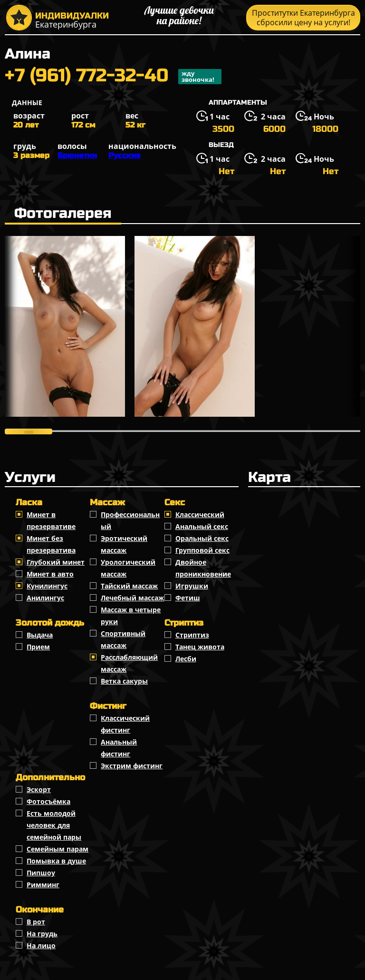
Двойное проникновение (203, 568)
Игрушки (192, 586)
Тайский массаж (129, 586)
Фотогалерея (63, 213)
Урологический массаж (128, 568)
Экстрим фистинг (132, 766)
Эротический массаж (124, 544)
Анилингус (45, 598)
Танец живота (200, 647)
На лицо (41, 946)
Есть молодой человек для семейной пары (54, 825)
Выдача (40, 635)
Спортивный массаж (123, 639)
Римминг (43, 885)
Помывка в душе (56, 861)
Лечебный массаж (132, 598)
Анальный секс (202, 526)
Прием (38, 647)
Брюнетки (77, 155)
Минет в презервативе (51, 520)
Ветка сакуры (124, 681)
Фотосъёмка (48, 801)
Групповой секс (202, 550)
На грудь (42, 934)
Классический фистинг (125, 724)
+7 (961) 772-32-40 (113, 77)
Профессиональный (130, 520)
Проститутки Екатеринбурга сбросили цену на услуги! (303, 18)
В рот (36, 922)
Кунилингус (47, 586)
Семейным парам (58, 849)
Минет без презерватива (51, 544)
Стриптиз (192, 635)
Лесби (186, 659)
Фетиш (188, 598)
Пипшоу (41, 873)
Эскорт (39, 789)
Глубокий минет (56, 562)
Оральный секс (202, 538)
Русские (125, 155)
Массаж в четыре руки (131, 616)
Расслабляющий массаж (129, 663)
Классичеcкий (200, 514)
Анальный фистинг (119, 748)
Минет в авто (50, 574)
